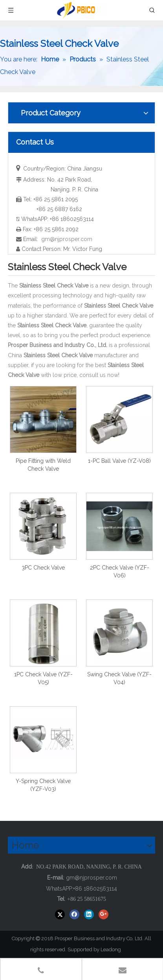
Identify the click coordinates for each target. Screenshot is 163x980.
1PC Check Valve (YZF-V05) (43, 678)
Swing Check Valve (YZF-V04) (119, 678)
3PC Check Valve (43, 568)
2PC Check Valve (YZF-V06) (120, 572)
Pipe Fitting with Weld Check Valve (43, 465)
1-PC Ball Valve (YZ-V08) (119, 461)
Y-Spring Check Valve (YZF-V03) (43, 785)
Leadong (114, 949)
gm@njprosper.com (67, 239)
